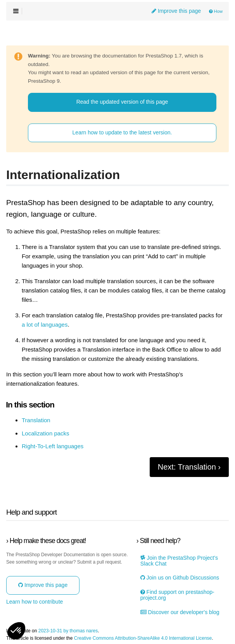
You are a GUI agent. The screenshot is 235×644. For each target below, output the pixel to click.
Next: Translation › (189, 467)
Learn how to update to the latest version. (122, 132)
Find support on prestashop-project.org (177, 595)
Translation (36, 420)
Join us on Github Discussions (180, 578)
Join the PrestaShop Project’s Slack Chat (179, 561)
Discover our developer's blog (180, 612)
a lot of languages (45, 325)
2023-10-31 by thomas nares (68, 631)
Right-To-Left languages (53, 446)
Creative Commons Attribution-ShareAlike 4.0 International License (143, 638)
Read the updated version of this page (122, 102)
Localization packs (46, 433)
